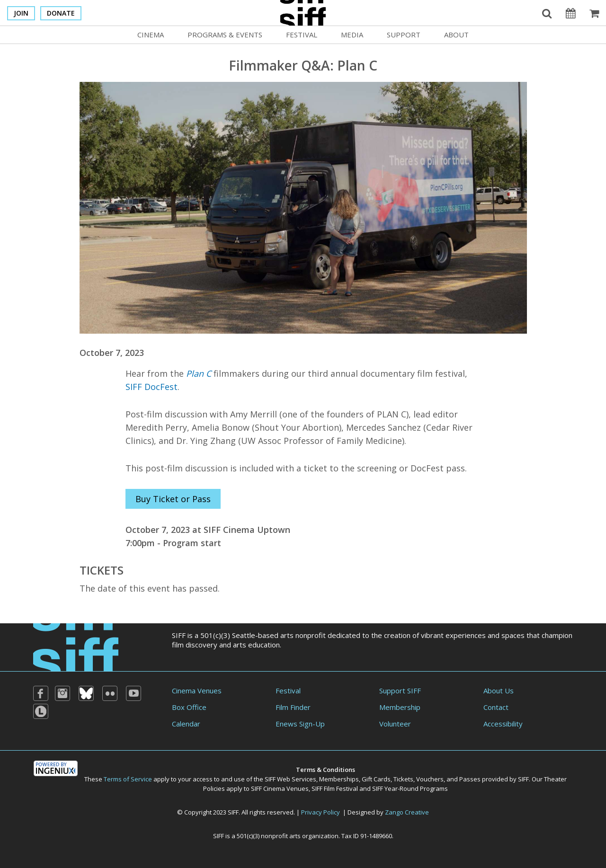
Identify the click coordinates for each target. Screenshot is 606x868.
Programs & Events (225, 35)
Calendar (186, 724)
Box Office (189, 707)
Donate (61, 13)
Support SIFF (400, 691)
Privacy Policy (321, 812)
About (456, 35)
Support (404, 35)
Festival (302, 35)
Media (352, 35)
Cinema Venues (197, 691)
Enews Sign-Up (300, 724)
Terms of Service (128, 779)
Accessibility (503, 724)
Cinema (151, 35)
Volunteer (395, 724)
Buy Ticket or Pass (173, 499)
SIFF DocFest (151, 387)
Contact (496, 707)
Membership (400, 707)
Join (21, 13)
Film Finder (293, 707)
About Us (499, 691)
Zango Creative (407, 812)
